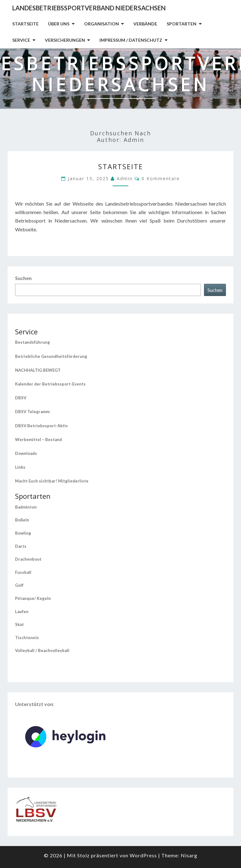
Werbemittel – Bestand (38, 439)
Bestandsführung (32, 342)
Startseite (25, 24)
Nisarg (189, 855)
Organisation (102, 24)
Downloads (26, 453)
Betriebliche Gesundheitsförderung (51, 356)
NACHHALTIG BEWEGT (38, 370)
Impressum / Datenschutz (131, 40)
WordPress (143, 855)
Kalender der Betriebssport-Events (50, 384)
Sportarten (182, 24)
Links (20, 467)
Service (21, 40)
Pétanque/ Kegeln (33, 598)
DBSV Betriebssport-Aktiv (41, 426)
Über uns (59, 24)
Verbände (145, 24)
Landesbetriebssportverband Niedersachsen (89, 8)
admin (125, 178)
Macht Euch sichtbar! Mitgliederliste (52, 481)
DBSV (21, 398)
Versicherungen (65, 40)
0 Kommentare (161, 178)
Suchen (23, 278)
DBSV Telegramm (32, 412)
